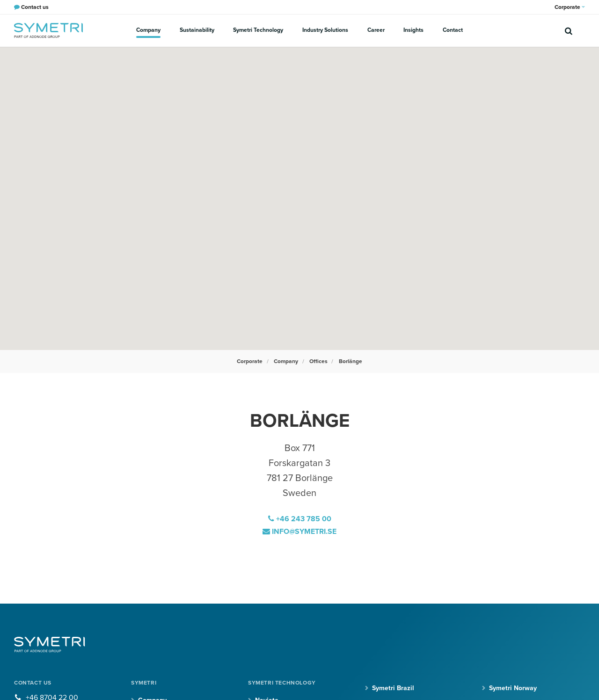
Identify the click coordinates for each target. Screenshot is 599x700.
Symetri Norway (513, 687)
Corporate (570, 7)
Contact (452, 30)
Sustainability (197, 30)
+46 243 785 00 (300, 519)
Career (376, 30)
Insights (413, 30)
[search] (569, 30)
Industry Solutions (325, 30)
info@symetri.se (300, 531)
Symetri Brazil (393, 687)
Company (149, 30)
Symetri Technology (259, 30)
